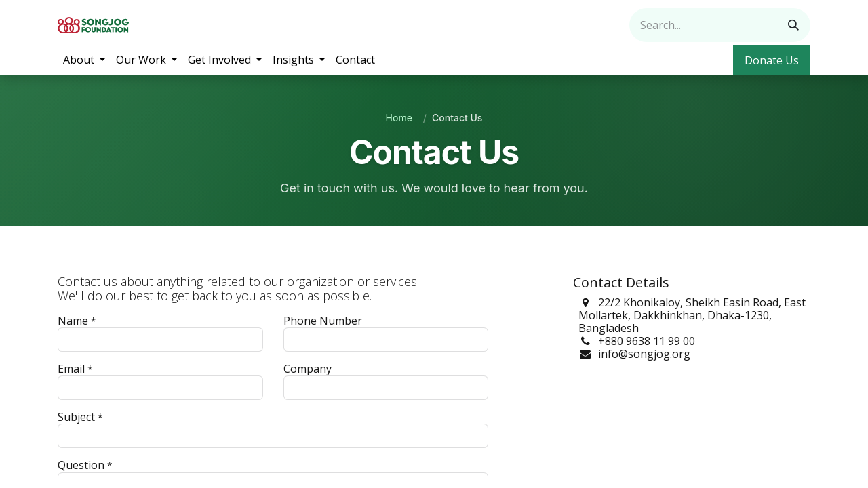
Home (399, 118)
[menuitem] (84, 60)
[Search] (793, 25)
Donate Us (772, 60)
